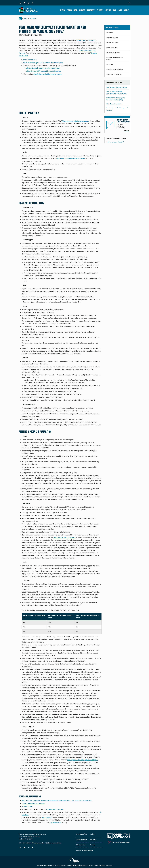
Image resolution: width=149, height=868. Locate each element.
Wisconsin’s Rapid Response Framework (71, 158)
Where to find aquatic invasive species (75, 121)
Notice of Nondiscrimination (84, 850)
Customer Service (81, 840)
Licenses (108, 10)
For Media (93, 840)
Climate (82, 10)
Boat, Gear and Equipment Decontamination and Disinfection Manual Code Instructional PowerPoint (57, 801)
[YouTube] (25, 3)
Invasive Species (112, 28)
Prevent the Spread (112, 43)
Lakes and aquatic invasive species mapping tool (43, 68)
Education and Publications (115, 69)
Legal (91, 865)
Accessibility (84, 865)
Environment (91, 10)
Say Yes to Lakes (55, 823)
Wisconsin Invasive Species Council (115, 59)
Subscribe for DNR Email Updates (121, 842)
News (114, 10)
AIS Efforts (110, 65)
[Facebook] (20, 3)
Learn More (110, 33)
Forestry (100, 10)
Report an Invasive (112, 38)
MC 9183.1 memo (27, 806)
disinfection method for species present (48, 74)
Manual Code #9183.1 (30, 60)
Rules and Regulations (113, 53)
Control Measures (112, 48)
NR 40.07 (92, 40)
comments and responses (54, 809)
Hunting (63, 10)
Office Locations (81, 845)
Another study (47, 817)
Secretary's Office (81, 834)
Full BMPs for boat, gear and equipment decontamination (43, 63)
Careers (93, 845)
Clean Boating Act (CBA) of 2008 (64, 538)
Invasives (33, 19)
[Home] (20, 19)
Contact (126, 10)
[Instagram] (29, 3)
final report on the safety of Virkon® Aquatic (83, 760)
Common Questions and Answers (33, 804)
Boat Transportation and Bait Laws (117, 88)
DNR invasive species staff (115, 142)
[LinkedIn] (33, 3)
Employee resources (106, 865)
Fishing (69, 10)
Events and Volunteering (114, 75)
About (120, 10)
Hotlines (93, 834)
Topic (26, 19)
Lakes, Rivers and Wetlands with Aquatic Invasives (43, 71)
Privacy (96, 865)
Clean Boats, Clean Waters (114, 104)
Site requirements (73, 865)
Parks (75, 10)
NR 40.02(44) (81, 40)
